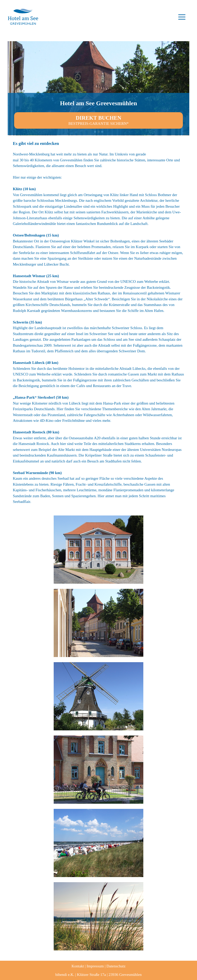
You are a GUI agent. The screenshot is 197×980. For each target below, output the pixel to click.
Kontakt (78, 966)
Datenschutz (116, 966)
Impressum (95, 966)
